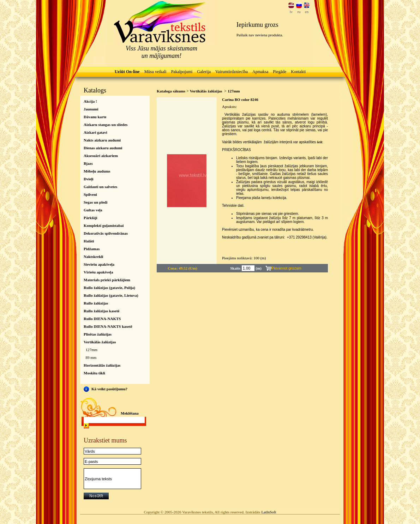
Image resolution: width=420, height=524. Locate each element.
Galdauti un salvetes (100, 187)
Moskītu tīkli (94, 373)
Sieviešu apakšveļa (99, 264)
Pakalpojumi (182, 72)
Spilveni (90, 194)
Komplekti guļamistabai (104, 225)
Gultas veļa (93, 210)
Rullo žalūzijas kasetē (101, 311)
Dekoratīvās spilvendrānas (106, 233)
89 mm (91, 357)
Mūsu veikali (155, 72)
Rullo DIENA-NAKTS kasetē (108, 326)
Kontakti (298, 72)
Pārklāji (91, 218)
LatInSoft (269, 512)
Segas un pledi (95, 202)
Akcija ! (90, 101)
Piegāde (280, 72)
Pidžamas (92, 249)
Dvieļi (89, 179)
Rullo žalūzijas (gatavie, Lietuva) (111, 295)
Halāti (89, 241)
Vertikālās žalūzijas (100, 342)
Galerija (204, 72)
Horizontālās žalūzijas (102, 365)
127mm (92, 350)
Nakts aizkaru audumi (102, 140)
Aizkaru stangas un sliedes (106, 125)
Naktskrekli (93, 257)
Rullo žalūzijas (96, 303)
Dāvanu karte (95, 117)
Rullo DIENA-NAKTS (102, 319)
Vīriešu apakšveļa (98, 272)
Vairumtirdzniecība (232, 72)
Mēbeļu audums (97, 171)
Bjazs (88, 163)
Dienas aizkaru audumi (103, 148)
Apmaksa (260, 72)
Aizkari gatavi (95, 132)
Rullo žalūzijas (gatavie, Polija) (109, 288)
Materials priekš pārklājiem (107, 280)
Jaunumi (91, 109)
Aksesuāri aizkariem (101, 156)
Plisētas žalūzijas (98, 334)
